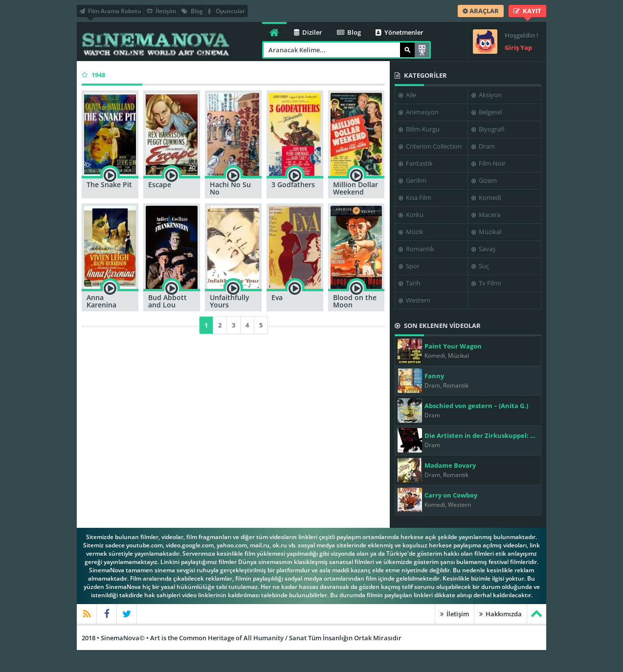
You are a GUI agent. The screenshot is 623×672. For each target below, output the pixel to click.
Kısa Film (415, 197)
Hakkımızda (501, 614)
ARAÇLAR (481, 11)
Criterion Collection (430, 146)
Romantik (416, 249)
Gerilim (412, 180)
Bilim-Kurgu (419, 129)
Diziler (308, 32)
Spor (409, 266)
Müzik (411, 232)
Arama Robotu (422, 50)
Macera (486, 215)
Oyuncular (227, 11)
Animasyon (419, 112)
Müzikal (486, 232)
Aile (407, 95)
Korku (411, 215)
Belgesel (487, 112)
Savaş (483, 249)
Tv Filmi (486, 283)
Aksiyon (487, 95)
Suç (480, 266)
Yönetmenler (400, 32)
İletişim (161, 11)
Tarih (410, 283)
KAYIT (527, 11)
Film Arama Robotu (110, 11)
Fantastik (416, 163)
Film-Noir (489, 163)
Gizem (484, 180)
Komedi (486, 197)
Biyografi (488, 129)
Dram (483, 146)
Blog (192, 11)
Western (414, 300)
